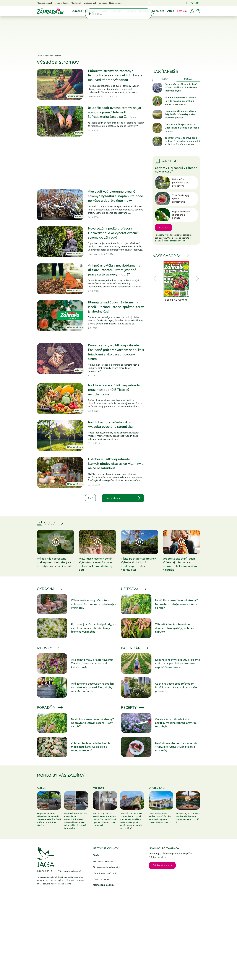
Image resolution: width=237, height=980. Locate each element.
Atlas (171, 11)
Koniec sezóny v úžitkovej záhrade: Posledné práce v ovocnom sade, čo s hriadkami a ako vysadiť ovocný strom (116, 352)
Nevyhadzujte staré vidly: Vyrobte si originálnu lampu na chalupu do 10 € (188, 818)
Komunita (158, 11)
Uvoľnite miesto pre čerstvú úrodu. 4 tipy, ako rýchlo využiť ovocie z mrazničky (177, 747)
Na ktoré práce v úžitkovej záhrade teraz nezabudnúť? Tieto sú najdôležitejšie (114, 390)
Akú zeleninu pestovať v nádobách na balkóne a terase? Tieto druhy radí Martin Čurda (92, 687)
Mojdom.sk (76, 3)
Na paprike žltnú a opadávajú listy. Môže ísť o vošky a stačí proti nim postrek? (181, 114)
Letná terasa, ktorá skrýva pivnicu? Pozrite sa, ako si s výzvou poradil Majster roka (160, 818)
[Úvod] (50, 11)
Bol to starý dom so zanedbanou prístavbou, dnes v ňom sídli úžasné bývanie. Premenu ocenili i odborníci (105, 819)
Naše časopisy (116, 3)
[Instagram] (198, 3)
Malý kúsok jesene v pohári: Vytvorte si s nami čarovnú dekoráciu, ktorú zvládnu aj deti (96, 564)
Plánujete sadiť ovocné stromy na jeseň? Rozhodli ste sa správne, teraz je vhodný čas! (116, 307)
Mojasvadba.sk (62, 3)
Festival (182, 11)
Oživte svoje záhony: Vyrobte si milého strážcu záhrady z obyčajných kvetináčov (93, 604)
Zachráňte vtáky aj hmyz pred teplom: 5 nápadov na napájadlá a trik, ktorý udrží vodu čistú (182, 141)
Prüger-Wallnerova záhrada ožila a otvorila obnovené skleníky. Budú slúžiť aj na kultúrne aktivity (49, 819)
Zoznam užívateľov (103, 861)
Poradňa (131, 11)
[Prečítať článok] (60, 84)
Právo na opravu (102, 879)
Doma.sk (103, 3)
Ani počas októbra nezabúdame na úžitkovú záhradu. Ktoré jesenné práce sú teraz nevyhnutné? (114, 270)
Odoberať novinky (162, 865)
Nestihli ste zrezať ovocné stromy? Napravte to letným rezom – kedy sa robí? (176, 604)
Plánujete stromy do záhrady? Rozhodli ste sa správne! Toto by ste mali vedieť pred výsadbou (115, 75)
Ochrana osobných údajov (107, 867)
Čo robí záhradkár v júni (174, 241)
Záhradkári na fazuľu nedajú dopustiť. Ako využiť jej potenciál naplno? (175, 628)
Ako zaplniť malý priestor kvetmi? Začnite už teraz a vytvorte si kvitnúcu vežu (92, 663)
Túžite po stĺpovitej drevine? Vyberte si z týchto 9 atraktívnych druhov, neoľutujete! (138, 564)
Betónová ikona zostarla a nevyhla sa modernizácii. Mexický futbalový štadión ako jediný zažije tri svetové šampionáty (75, 821)
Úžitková (90, 11)
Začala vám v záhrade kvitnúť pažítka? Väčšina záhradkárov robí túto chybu (181, 88)
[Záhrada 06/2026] (176, 282)
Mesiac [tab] (188, 79)
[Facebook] (187, 3)
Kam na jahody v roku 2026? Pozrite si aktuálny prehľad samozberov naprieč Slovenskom (180, 101)
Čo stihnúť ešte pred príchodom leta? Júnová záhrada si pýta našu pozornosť (176, 687)
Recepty (144, 11)
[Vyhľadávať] (198, 11)
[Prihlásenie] (192, 11)
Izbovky (103, 11)
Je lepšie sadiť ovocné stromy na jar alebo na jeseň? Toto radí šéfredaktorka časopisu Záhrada (115, 112)
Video (50, 523)
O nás (96, 855)
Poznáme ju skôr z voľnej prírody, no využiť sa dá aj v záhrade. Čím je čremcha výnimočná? (93, 628)
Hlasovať (164, 228)
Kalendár (117, 11)
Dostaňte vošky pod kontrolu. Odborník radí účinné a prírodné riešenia (182, 128)
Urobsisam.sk (90, 3)
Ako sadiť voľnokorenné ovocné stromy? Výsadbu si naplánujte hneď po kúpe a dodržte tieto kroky (116, 196)
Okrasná (77, 11)
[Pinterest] (192, 3)
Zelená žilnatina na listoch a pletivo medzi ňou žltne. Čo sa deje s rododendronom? (93, 747)
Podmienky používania (105, 873)
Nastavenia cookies (104, 885)
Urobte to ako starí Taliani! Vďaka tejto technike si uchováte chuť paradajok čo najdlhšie (180, 564)
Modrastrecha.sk (45, 3)
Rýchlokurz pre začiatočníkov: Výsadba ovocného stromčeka (110, 425)
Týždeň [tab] (164, 79)
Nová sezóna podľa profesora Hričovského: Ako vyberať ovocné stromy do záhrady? (113, 233)
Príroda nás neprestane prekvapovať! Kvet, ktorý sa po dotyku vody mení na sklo (55, 562)
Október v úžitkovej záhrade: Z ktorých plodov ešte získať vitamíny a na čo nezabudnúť (116, 464)
